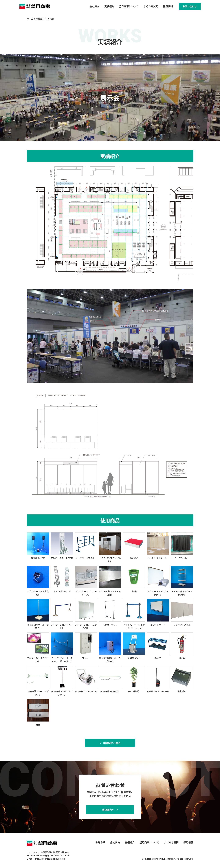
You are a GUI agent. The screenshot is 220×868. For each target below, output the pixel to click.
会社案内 (91, 7)
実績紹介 (106, 7)
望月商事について (125, 7)
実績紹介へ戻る (112, 744)
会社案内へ (108, 810)
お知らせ (100, 842)
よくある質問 (147, 7)
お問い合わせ (188, 7)
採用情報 (164, 7)
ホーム (30, 20)
